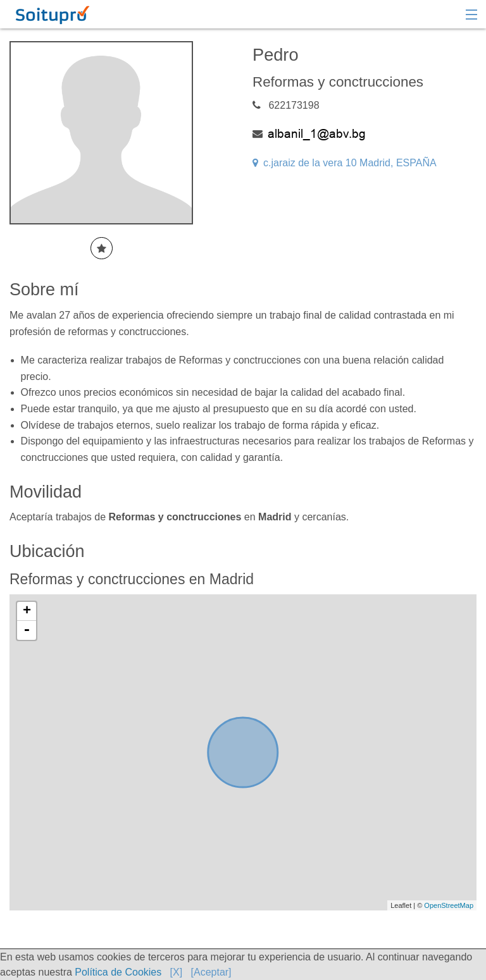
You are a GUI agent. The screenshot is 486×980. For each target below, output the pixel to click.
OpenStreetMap (449, 905)
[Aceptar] (211, 972)
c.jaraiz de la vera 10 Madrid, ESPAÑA (345, 163)
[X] (177, 972)
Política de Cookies (118, 972)
